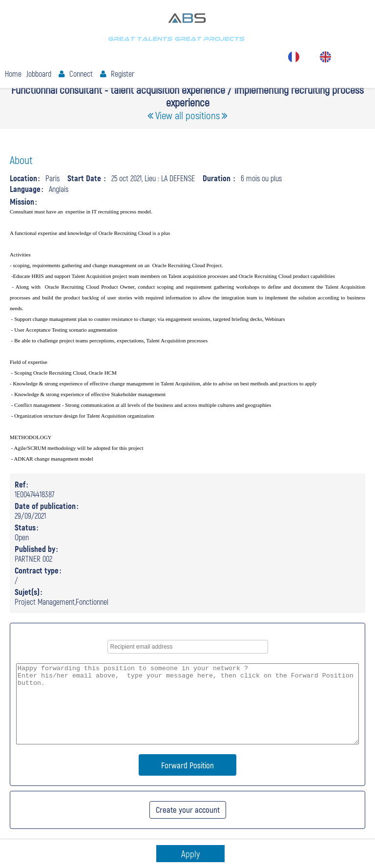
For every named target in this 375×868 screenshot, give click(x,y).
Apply (190, 854)
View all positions (187, 115)
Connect (81, 74)
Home (13, 74)
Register (123, 74)
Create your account (188, 809)
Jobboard (39, 74)
